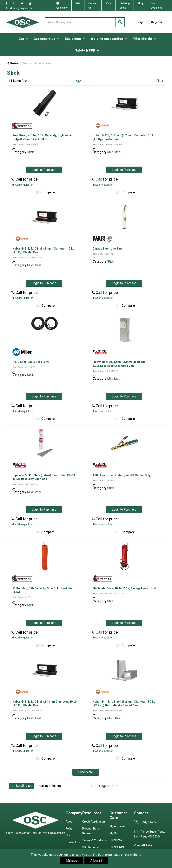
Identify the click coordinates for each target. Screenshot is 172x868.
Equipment (73, 39)
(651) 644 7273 (150, 822)
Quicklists (62, 6)
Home (13, 63)
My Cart (114, 833)
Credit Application (94, 822)
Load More (86, 772)
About (69, 822)
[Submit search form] (120, 22)
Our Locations (157, 6)
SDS (78, 3)
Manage (72, 861)
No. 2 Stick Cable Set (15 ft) (31, 362)
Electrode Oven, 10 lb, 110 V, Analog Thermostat (124, 588)
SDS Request (91, 847)
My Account (117, 826)
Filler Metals (142, 39)
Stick (30, 152)
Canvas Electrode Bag (107, 249)
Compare (44, 193)
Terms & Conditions (95, 840)
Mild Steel (114, 152)
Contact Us (93, 6)
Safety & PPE (85, 50)
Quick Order (117, 847)
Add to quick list (23, 185)
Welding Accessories (107, 39)
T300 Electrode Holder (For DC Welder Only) (122, 475)
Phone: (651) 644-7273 (20, 8)
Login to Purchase (44, 170)
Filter (160, 81)
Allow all (96, 861)
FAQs (108, 3)
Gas (21, 39)
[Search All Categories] (85, 22)
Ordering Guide (125, 6)
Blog (140, 3)
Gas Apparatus (44, 39)
